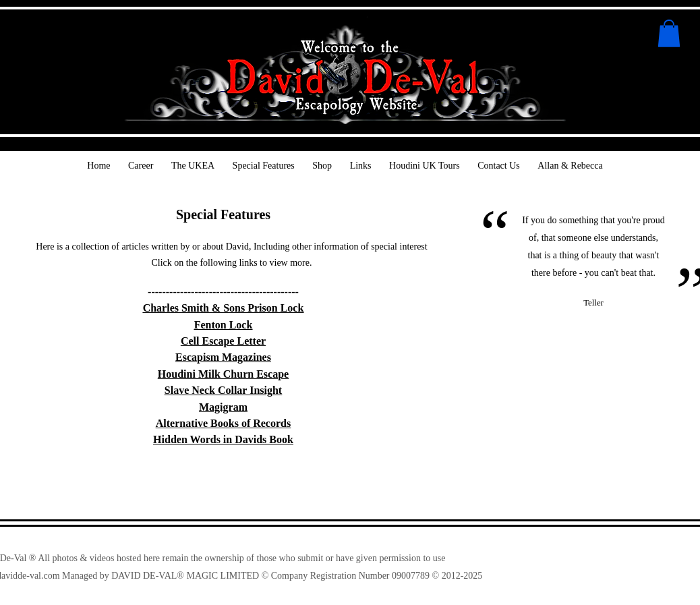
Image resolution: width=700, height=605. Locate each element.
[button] (669, 33)
